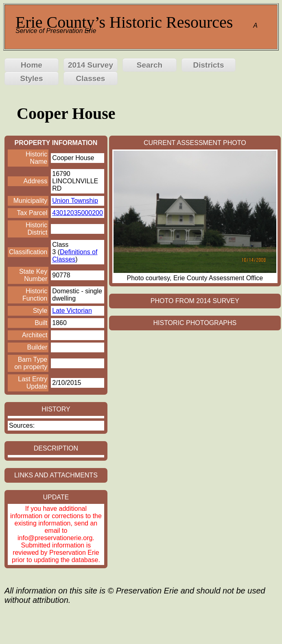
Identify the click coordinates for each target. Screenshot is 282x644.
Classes (91, 78)
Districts (208, 65)
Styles (32, 78)
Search (150, 65)
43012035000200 (78, 213)
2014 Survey (91, 65)
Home (32, 65)
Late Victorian (72, 311)
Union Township (75, 201)
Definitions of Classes (75, 256)
